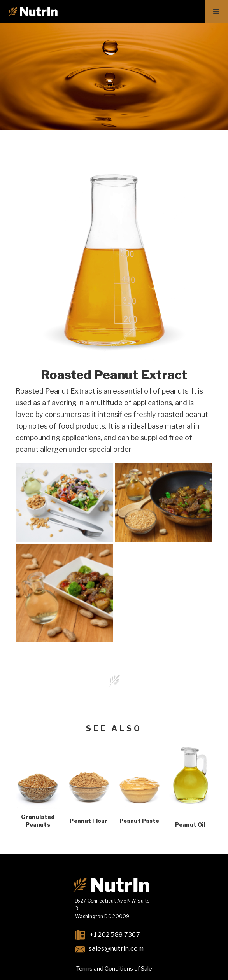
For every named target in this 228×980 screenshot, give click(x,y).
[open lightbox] (64, 502)
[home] (33, 12)
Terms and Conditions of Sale (114, 969)
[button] (216, 12)
